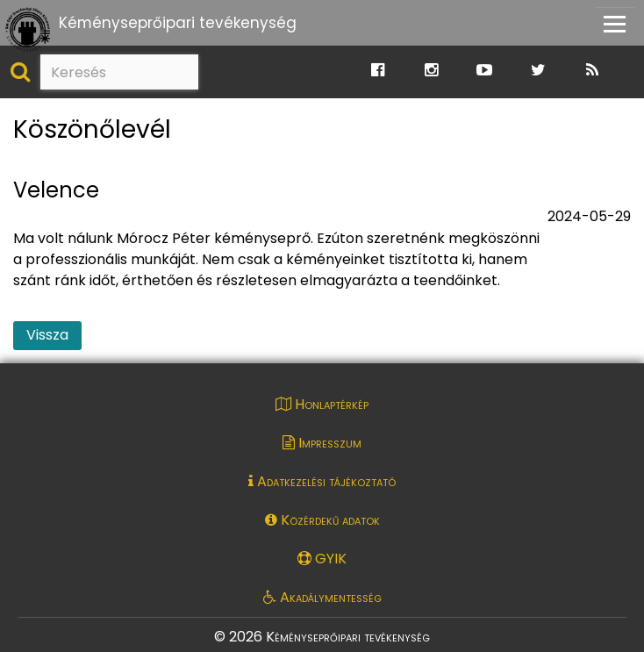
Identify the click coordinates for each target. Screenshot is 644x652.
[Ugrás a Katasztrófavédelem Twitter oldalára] (538, 71)
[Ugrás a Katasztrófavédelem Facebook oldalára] (378, 71)
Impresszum (322, 443)
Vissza (47, 335)
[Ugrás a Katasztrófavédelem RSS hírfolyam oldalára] (592, 71)
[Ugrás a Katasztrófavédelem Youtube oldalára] (484, 71)
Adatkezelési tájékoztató (322, 481)
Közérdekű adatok (322, 520)
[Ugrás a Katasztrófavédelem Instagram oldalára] (431, 71)
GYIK (322, 559)
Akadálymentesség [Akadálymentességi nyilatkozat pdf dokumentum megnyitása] (322, 597)
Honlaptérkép (322, 404)
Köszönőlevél (92, 130)
